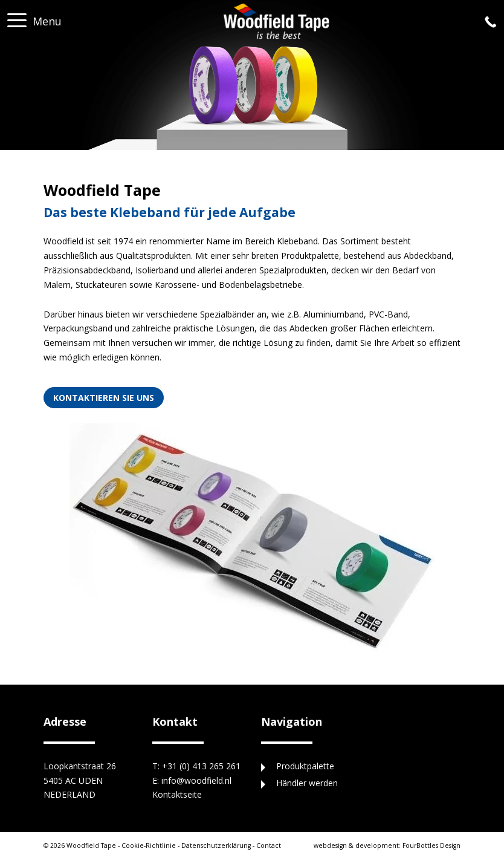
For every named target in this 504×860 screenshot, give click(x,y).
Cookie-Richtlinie (149, 845)
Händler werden (307, 783)
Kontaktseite (177, 794)
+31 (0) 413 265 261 (201, 766)
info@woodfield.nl (196, 780)
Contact (269, 845)
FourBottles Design (387, 845)
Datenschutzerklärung (216, 845)
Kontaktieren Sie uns (104, 398)
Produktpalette (305, 766)
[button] (17, 17)
